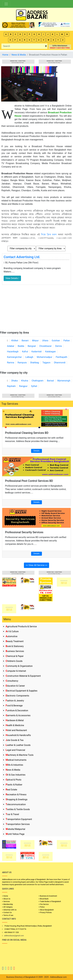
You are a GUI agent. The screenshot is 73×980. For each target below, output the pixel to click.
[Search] (23, 46)
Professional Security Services (24, 532)
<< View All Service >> (37, 565)
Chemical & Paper (15, 656)
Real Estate (11, 790)
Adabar (11, 346)
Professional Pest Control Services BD (29, 481)
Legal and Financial (15, 750)
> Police (42, 907)
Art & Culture (12, 631)
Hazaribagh (13, 352)
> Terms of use (8, 915)
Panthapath (61, 357)
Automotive (12, 636)
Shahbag (35, 363)
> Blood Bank (44, 899)
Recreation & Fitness (16, 795)
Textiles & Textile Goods (18, 809)
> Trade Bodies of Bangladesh (50, 901)
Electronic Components (17, 696)
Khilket (15, 341)
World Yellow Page (15, 834)
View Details (12, 278)
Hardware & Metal (15, 720)
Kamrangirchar (14, 357)
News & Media (13, 770)
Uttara (45, 341)
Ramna (11, 363)
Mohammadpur (45, 357)
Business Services (15, 651)
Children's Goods (14, 661)
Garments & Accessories (18, 715)
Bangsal (32, 346)
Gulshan (56, 341)
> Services (6, 901)
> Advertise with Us (9, 910)
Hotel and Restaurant (16, 730)
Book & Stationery (15, 646)
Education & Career (15, 686)
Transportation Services (18, 824)
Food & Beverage (14, 706)
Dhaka (15, 381)
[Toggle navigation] (6, 4)
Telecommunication (16, 804)
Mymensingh (64, 381)
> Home (5, 896)
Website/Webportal (15, 829)
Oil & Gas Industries (16, 775)
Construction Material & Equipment (23, 676)
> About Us (6, 899)
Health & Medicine (15, 725)
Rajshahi (11, 386)
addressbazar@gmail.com (14, 936)
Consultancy (12, 681)
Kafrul (25, 352)
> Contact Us (7, 913)
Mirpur (35, 341)
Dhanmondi (60, 363)
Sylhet (34, 386)
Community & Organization (19, 666)
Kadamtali (37, 352)
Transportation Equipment (19, 819)
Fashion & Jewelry (15, 701)
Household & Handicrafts (18, 735)
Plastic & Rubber (14, 785)
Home (5, 55)
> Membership (7, 904)
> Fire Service (44, 904)
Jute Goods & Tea (15, 740)
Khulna (25, 381)
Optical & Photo (14, 780)
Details (36, 451)
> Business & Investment (48, 896)
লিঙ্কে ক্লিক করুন (49, 234)
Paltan (67, 341)
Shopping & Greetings (17, 799)
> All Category (7, 907)
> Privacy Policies (45, 913)
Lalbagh (29, 357)
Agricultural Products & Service (21, 626)
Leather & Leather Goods (18, 745)
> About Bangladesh (46, 910)
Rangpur (23, 386)
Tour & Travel (12, 814)
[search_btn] (46, 46)
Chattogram (38, 381)
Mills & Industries (14, 765)
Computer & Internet (16, 671)
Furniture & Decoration (17, 710)
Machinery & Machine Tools (20, 755)
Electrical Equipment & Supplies (21, 691)
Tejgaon (46, 363)
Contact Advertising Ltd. (22, 257)
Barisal (50, 381)
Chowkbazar (45, 346)
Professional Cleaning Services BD (27, 433)
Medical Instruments (16, 760)
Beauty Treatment (15, 641)
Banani (25, 341)
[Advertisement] (36, 310)
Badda (21, 346)
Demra (58, 346)
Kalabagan (50, 352)
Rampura (22, 363)
